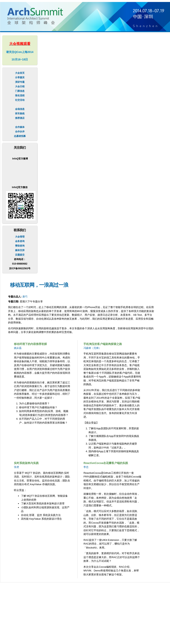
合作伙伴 (20, 132)
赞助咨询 (20, 246)
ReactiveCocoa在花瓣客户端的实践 (106, 463)
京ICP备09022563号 (20, 268)
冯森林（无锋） (92, 348)
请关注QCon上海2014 (20, 52)
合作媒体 (20, 127)
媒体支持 (20, 250)
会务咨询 (20, 241)
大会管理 (20, 237)
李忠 (86, 467)
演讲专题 (20, 82)
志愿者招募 (20, 136)
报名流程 (20, 96)
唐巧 (25, 297)
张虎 (16, 467)
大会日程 (20, 86)
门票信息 (20, 91)
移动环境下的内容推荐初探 (30, 344)
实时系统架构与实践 (26, 463)
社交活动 (20, 100)
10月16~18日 (20, 59)
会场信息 (20, 109)
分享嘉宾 (20, 77)
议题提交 (20, 255)
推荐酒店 (20, 118)
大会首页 (20, 73)
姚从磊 (18, 348)
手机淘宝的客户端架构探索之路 (103, 344)
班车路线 (20, 114)
